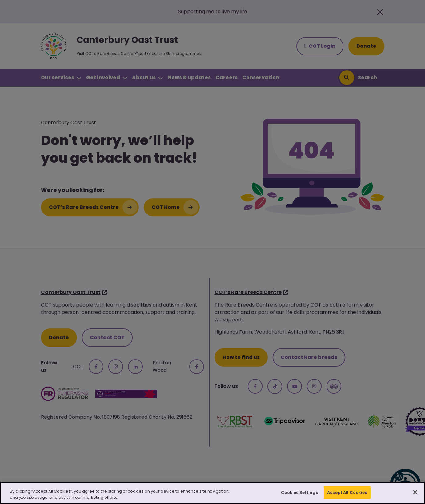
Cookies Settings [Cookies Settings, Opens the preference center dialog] (299, 493)
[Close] (415, 493)
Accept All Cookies (347, 493)
